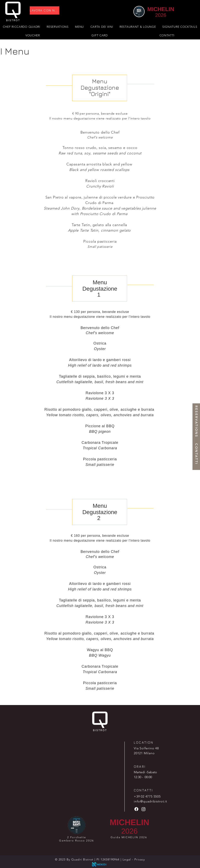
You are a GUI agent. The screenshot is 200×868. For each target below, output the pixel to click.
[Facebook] (136, 809)
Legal (127, 859)
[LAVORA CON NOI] (45, 10)
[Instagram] (143, 809)
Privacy (140, 859)
